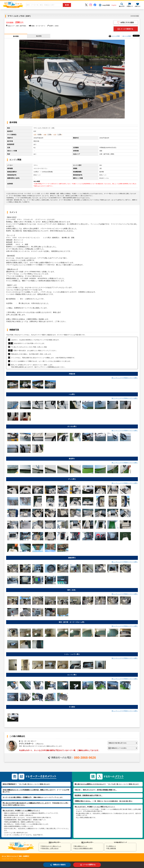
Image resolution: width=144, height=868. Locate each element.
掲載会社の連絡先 (59, 865)
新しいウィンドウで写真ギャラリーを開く (125, 378)
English (114, 5)
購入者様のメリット (81, 846)
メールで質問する (89, 865)
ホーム (4, 856)
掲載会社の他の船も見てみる (118, 743)
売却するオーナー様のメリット (52, 846)
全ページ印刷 (127, 36)
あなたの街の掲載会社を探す (84, 848)
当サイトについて (12, 856)
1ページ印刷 (116, 36)
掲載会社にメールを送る (119, 748)
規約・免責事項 (24, 856)
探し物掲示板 (112, 848)
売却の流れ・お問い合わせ (50, 848)
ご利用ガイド (112, 846)
